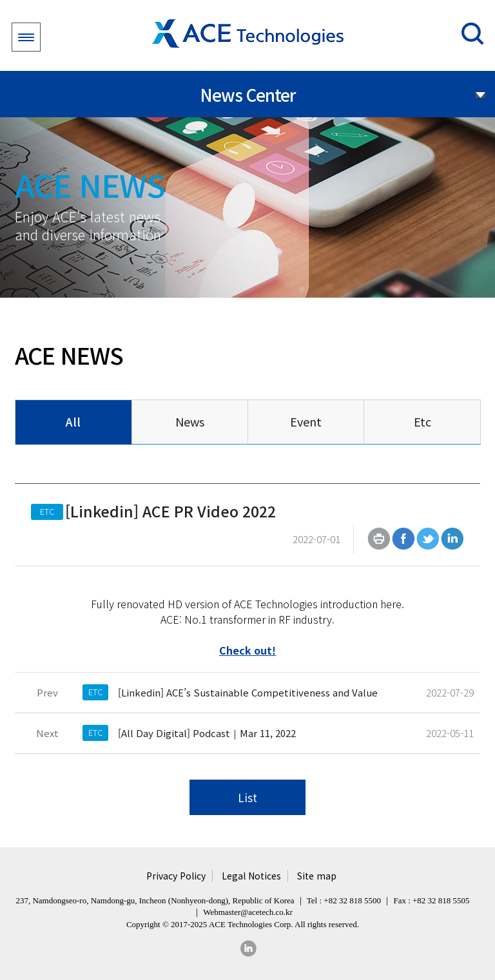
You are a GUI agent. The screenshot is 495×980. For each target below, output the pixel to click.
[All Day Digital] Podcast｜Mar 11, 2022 (207, 733)
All (73, 421)
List (247, 797)
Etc (422, 421)
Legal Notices (251, 876)
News (190, 421)
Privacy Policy (176, 876)
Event (306, 421)
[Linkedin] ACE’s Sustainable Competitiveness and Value (248, 692)
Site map (317, 876)
